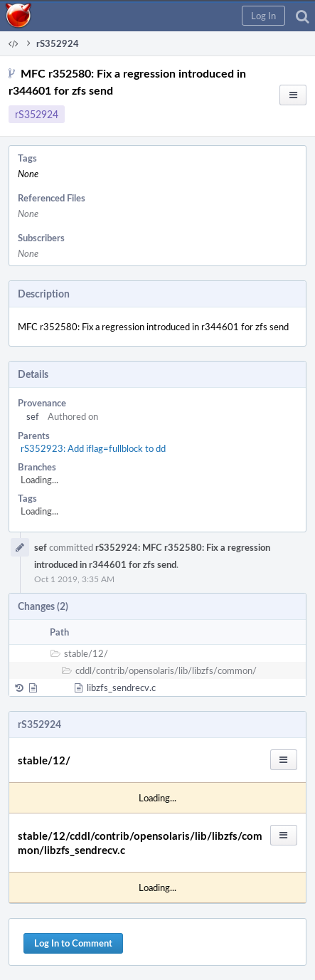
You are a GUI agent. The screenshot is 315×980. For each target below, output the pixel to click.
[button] (263, 16)
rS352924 (37, 114)
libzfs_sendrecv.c (121, 687)
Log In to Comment (73, 943)
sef (33, 416)
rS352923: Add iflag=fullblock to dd (93, 448)
